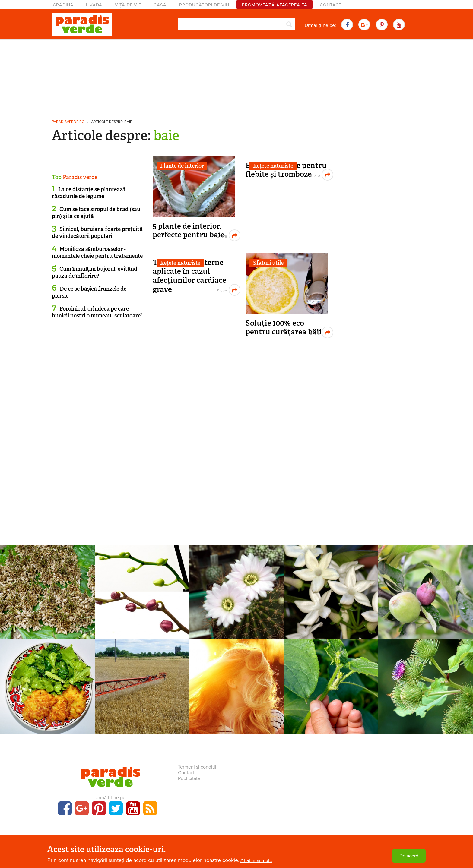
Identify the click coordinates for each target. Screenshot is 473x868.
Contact (331, 5)
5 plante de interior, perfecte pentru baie (189, 230)
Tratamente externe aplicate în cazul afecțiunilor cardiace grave (189, 276)
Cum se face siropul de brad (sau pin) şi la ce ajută (96, 213)
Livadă (94, 5)
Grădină (63, 5)
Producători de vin (204, 5)
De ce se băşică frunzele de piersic (89, 292)
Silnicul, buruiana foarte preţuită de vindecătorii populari (97, 233)
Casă (160, 5)
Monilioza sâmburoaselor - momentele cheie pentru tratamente (97, 253)
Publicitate (189, 778)
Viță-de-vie (128, 5)
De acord (409, 856)
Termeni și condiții (197, 767)
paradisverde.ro (68, 122)
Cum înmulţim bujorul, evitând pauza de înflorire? (95, 272)
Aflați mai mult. (256, 860)
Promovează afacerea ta (275, 5)
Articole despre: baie (112, 122)
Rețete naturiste (273, 166)
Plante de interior (182, 166)
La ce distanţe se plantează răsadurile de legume (89, 193)
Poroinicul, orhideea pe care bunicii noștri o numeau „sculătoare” (97, 312)
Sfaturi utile (268, 263)
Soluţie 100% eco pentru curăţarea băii (284, 328)
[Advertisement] (237, 77)
